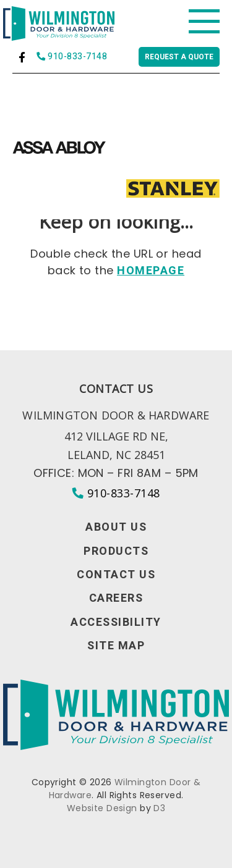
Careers (116, 599)
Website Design (102, 808)
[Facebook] (22, 57)
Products (116, 552)
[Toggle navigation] (204, 22)
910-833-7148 (72, 57)
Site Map (116, 646)
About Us (116, 528)
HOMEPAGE (151, 271)
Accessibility (116, 623)
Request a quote (179, 57)
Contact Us (116, 575)
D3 (159, 808)
